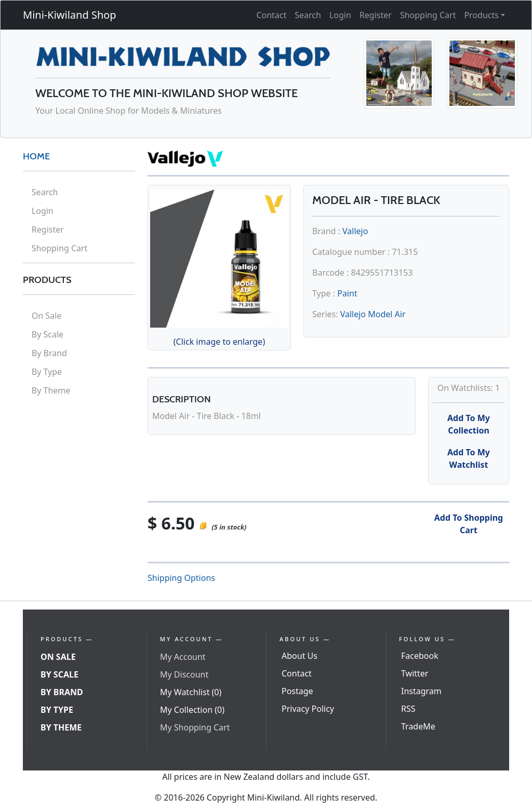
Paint (347, 293)
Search (308, 15)
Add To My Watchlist (469, 458)
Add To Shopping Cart (469, 524)
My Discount (184, 674)
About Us (300, 656)
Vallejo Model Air (373, 314)
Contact (271, 15)
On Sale (46, 316)
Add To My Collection (469, 424)
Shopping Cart (428, 15)
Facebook (420, 656)
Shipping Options (181, 578)
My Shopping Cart (195, 727)
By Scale (48, 334)
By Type (47, 372)
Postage (297, 691)
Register (376, 15)
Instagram (421, 691)
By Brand (49, 353)
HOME (36, 156)
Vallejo (355, 231)
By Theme (51, 390)
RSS (408, 709)
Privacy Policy (308, 709)
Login (340, 15)
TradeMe (418, 726)
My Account (183, 657)
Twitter (415, 673)
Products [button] (481, 15)
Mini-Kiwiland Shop (70, 15)
